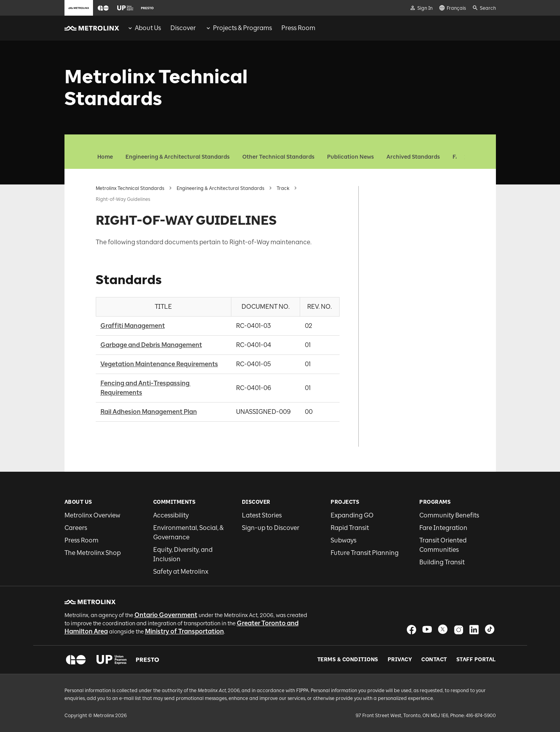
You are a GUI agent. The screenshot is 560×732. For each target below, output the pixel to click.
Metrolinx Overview (92, 515)
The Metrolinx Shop (93, 553)
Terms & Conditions (348, 660)
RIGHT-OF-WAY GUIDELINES (417, 188)
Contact (434, 660)
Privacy (400, 660)
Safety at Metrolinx (181, 572)
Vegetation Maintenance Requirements (159, 364)
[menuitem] (144, 28)
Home (105, 157)
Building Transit (442, 562)
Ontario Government (166, 615)
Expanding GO (352, 515)
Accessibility (171, 515)
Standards (390, 201)
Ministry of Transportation (184, 631)
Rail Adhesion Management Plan (149, 412)
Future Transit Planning (365, 553)
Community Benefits (449, 515)
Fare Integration (443, 528)
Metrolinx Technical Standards (130, 188)
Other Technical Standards (278, 157)
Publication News (351, 157)
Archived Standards (413, 157)
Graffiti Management (133, 326)
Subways (344, 540)
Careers (76, 528)
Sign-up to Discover (271, 528)
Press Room (81, 540)
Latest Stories (262, 515)
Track (283, 188)
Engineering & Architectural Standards (178, 157)
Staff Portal (476, 660)
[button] (103, 8)
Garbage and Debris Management (151, 345)
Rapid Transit (350, 528)
